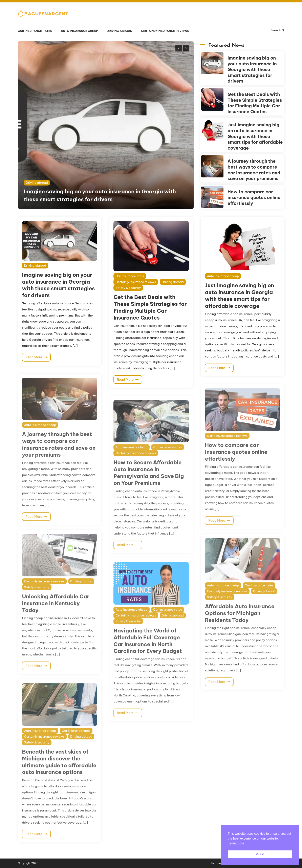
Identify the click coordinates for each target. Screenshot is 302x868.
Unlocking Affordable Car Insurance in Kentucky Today (56, 611)
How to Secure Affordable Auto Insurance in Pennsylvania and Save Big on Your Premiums (149, 480)
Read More (36, 357)
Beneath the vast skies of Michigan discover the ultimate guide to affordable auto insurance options (59, 769)
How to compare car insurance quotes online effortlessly (254, 198)
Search (277, 30)
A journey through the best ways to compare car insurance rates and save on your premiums (254, 170)
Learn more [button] (236, 843)
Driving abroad (120, 31)
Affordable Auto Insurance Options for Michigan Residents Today (240, 621)
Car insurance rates (35, 31)
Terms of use (219, 863)
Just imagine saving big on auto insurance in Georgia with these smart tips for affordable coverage (255, 136)
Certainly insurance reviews (165, 31)
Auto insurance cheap (79, 31)
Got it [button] (260, 854)
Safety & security (128, 288)
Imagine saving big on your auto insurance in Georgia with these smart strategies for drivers (252, 69)
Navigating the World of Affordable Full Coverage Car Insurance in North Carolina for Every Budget (148, 648)
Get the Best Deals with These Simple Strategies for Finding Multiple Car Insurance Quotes (255, 103)
